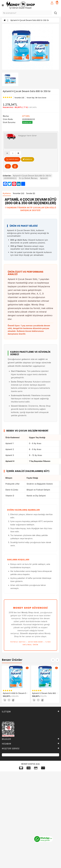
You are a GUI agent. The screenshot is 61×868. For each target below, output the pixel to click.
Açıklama (7, 193)
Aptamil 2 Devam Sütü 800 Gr (45, 693)
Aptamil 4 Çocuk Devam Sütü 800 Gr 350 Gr (30, 20)
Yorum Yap (30, 98)
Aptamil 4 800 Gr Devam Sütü (16, 693)
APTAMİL (26, 116)
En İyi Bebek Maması (28, 178)
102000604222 (10, 178)
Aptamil (44, 178)
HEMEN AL (27, 159)
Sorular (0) (31, 193)
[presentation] (53, 660)
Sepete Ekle (12, 159)
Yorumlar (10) (19, 98)
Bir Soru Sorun (41, 98)
